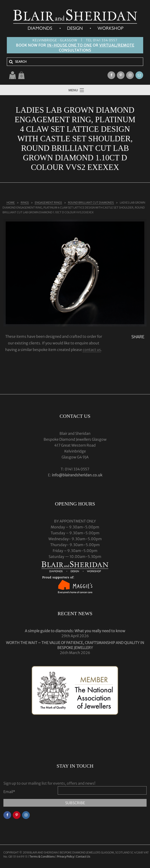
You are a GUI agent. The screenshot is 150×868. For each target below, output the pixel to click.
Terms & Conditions (42, 857)
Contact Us (83, 857)
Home (11, 203)
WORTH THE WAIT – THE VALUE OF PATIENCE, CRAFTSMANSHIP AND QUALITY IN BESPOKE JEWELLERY (75, 645)
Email (9, 792)
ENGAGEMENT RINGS (48, 203)
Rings (25, 203)
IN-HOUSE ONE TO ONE (69, 45)
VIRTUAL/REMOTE (117, 45)
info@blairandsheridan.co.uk (77, 475)
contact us (92, 350)
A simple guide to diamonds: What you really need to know (75, 631)
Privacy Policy (65, 857)
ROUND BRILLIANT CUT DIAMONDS (91, 203)
